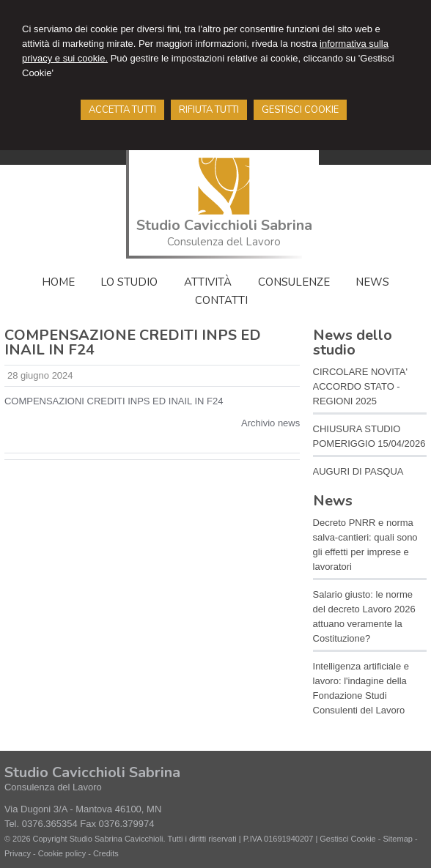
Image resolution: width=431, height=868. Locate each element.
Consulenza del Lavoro (224, 242)
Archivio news (270, 423)
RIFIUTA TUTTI (209, 110)
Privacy (18, 853)
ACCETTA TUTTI (122, 110)
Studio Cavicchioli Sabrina (224, 225)
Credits (106, 853)
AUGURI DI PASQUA (358, 471)
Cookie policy (62, 853)
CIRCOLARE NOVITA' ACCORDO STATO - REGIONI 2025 (360, 386)
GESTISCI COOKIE (300, 110)
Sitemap (398, 839)
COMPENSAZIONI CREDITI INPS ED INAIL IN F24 (114, 401)
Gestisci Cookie (347, 839)
